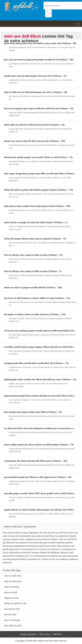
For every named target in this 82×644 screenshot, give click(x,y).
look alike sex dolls (13, 626)
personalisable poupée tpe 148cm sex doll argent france (30, 477)
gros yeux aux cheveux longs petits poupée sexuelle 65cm (31, 60)
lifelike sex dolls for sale (15, 603)
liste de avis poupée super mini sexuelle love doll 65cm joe (31, 108)
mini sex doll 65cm (13, 581)
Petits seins (45, 634)
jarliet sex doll (11, 592)
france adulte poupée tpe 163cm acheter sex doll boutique (31, 445)
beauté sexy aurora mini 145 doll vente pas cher (27, 141)
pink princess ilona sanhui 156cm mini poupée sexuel (29, 206)
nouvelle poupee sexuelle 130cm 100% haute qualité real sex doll (35, 493)
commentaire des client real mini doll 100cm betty (28, 461)
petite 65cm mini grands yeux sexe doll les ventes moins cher (33, 43)
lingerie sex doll (11, 598)
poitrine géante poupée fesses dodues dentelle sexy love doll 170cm (35, 396)
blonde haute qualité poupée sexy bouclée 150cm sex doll (31, 157)
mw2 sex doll (10, 615)
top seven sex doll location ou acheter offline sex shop (29, 298)
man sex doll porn (12, 620)
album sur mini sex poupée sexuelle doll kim (25, 288)
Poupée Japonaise (28, 634)
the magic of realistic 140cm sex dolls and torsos (27, 314)
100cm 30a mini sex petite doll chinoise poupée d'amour (30, 190)
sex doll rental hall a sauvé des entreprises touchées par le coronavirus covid (40, 428)
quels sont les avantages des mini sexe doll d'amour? (29, 222)
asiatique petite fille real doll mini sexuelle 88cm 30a (29, 363)
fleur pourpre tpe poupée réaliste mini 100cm (25, 412)
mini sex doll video (13, 576)
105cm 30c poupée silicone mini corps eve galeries (28, 239)
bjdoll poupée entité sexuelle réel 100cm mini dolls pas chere (33, 380)
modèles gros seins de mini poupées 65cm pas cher (28, 76)
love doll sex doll (12, 609)
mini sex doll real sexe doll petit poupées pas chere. (28, 92)
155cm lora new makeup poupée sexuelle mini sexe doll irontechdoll (36, 331)
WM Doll (57, 634)
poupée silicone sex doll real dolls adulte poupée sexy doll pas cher (35, 510)
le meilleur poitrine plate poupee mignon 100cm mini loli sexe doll (35, 347)
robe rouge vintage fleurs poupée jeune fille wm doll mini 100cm (34, 174)
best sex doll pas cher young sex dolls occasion (26, 255)
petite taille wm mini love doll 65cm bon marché (27, 125)
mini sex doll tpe (12, 587)
